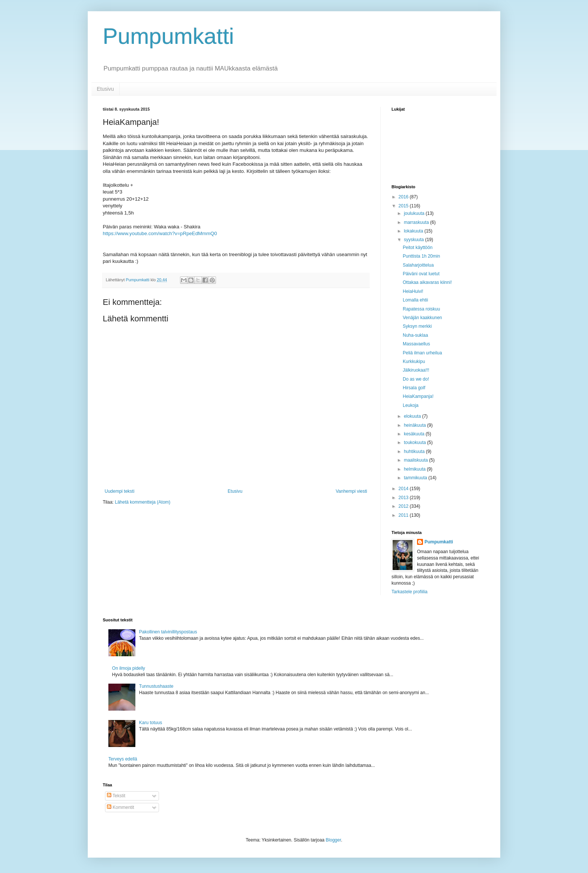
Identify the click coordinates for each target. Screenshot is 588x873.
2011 (404, 515)
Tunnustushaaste (156, 686)
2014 (404, 489)
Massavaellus (416, 344)
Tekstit (116, 796)
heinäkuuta (415, 425)
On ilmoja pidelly (129, 668)
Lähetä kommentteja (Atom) (142, 502)
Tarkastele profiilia (409, 592)
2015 (404, 206)
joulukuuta (415, 213)
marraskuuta (417, 222)
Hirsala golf (414, 388)
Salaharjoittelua (418, 265)
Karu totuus (151, 723)
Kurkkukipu (414, 361)
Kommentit (121, 807)
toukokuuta (415, 442)
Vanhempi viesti (351, 491)
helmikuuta (415, 469)
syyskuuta (415, 240)
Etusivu (105, 89)
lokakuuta (414, 231)
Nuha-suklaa (415, 335)
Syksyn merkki (417, 326)
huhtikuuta (415, 451)
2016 (404, 197)
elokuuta (413, 416)
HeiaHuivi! (413, 291)
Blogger (334, 840)
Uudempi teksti (119, 491)
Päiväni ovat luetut (421, 274)
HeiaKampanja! (418, 396)
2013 (404, 498)
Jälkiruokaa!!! (416, 370)
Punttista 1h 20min (421, 256)
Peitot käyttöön (418, 247)
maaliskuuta (416, 460)
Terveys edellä (123, 759)
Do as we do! (416, 379)
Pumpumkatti (168, 36)
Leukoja (411, 405)
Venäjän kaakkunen (422, 318)
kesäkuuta (415, 434)
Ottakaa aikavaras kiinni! (427, 282)
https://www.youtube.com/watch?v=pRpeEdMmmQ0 (160, 233)
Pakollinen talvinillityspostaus (168, 632)
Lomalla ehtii (415, 300)
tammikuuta (416, 478)
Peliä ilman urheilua (422, 353)
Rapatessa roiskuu (421, 309)
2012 (404, 506)
